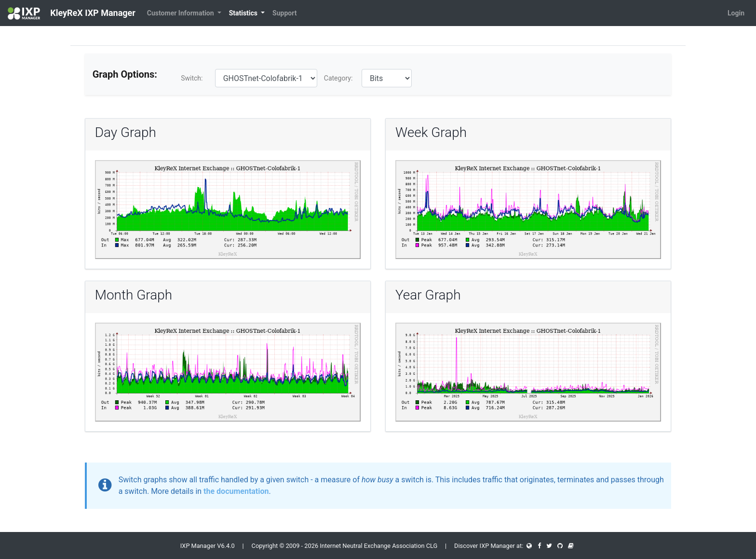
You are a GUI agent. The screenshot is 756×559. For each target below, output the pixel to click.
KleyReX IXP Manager (72, 14)
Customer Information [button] (181, 13)
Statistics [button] (244, 13)
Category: (338, 78)
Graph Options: (125, 74)
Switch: (192, 78)
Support (284, 13)
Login (736, 13)
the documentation (236, 491)
